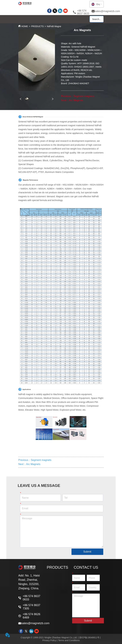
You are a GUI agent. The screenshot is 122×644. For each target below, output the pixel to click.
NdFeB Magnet (54, 26)
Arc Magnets (76, 100)
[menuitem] (54, 19)
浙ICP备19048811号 (89, 637)
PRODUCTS (37, 26)
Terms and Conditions (69, 640)
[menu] (54, 19)
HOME (25, 26)
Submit (87, 552)
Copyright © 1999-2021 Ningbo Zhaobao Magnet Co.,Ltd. (49, 637)
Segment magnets (84, 96)
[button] (54, 19)
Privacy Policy (49, 640)
